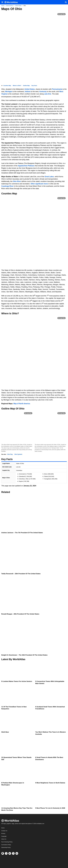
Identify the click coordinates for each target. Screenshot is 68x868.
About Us (4, 839)
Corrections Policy (6, 845)
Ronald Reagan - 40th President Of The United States (20, 614)
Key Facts (34, 86)
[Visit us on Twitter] (10, 853)
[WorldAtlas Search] (66, 2)
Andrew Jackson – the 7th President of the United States (22, 533)
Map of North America (22, 404)
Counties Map (7, 86)
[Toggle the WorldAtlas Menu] (2, 2)
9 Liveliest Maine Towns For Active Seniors (17, 681)
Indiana (28, 92)
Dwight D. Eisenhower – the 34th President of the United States (24, 655)
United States (30, 89)
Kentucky (43, 92)
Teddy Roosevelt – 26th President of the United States (21, 574)
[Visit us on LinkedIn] (17, 853)
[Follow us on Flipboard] (3, 853)
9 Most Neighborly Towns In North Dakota (50, 783)
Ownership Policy (6, 847)
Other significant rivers (39, 184)
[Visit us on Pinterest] (13, 853)
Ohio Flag (10, 454)
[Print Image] (61, 14)
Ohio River (17, 181)
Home (3, 828)
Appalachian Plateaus (26, 166)
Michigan (9, 92)
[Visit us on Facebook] (6, 853)
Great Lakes (49, 177)
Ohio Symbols (18, 454)
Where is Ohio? (17, 86)
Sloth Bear (5, 732)
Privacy (3, 833)
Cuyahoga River (7, 186)
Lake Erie (48, 94)
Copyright (4, 836)
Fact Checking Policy (7, 842)
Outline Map (26, 86)
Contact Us (4, 831)
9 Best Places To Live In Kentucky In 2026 (50, 808)
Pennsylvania (57, 89)
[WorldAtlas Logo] (12, 2)
